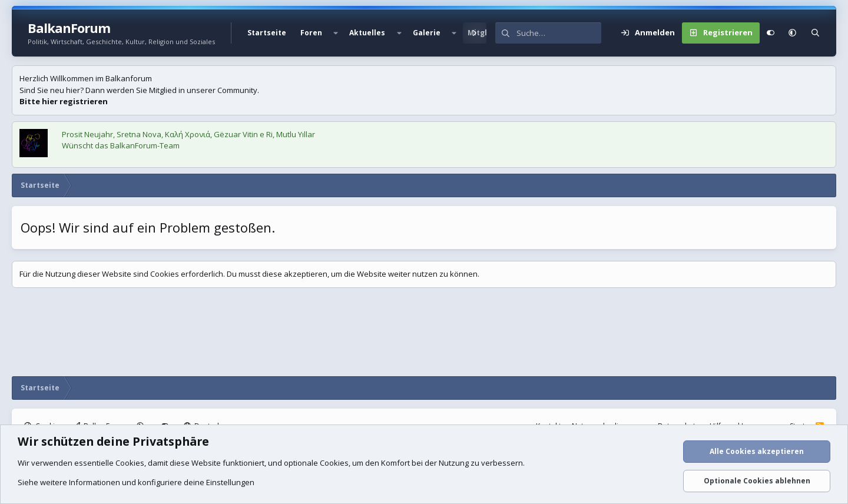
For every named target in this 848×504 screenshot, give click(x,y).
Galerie (427, 33)
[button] (336, 33)
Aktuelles (367, 33)
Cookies (130, 463)
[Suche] (559, 33)
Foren (311, 33)
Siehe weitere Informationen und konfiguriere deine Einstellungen (136, 482)
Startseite (267, 33)
